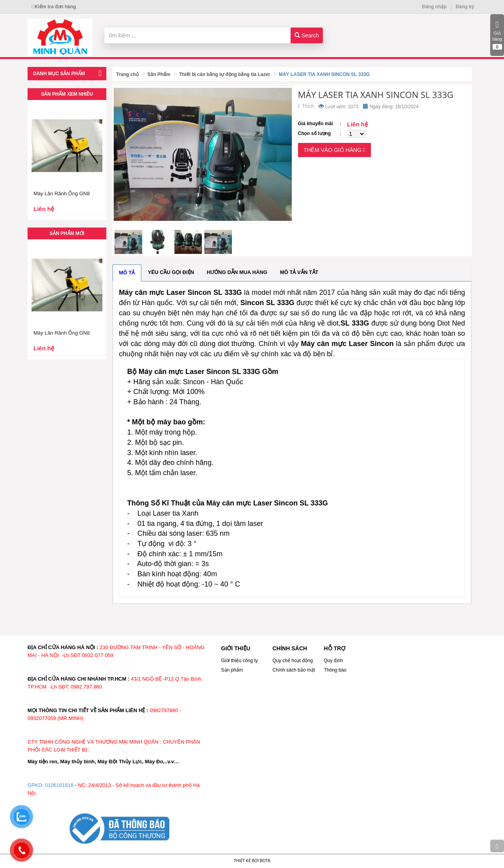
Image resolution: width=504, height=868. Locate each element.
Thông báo (335, 670)
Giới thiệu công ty (240, 661)
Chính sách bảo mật (294, 670)
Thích (306, 106)
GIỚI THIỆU (236, 648)
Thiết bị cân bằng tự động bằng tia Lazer (225, 74)
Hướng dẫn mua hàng (237, 272)
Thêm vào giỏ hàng (334, 150)
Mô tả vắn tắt (299, 272)
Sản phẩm (232, 670)
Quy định (334, 661)
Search (307, 35)
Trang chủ (127, 74)
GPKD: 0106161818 (50, 785)
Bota (265, 861)
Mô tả (127, 273)
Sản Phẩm (159, 74)
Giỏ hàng (497, 35)
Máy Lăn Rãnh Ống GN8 (62, 193)
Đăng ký (465, 7)
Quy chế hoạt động (293, 661)
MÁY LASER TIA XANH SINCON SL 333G (324, 74)
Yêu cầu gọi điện (171, 272)
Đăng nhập (434, 7)
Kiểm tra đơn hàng (54, 7)
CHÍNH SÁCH (290, 648)
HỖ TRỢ (335, 648)
